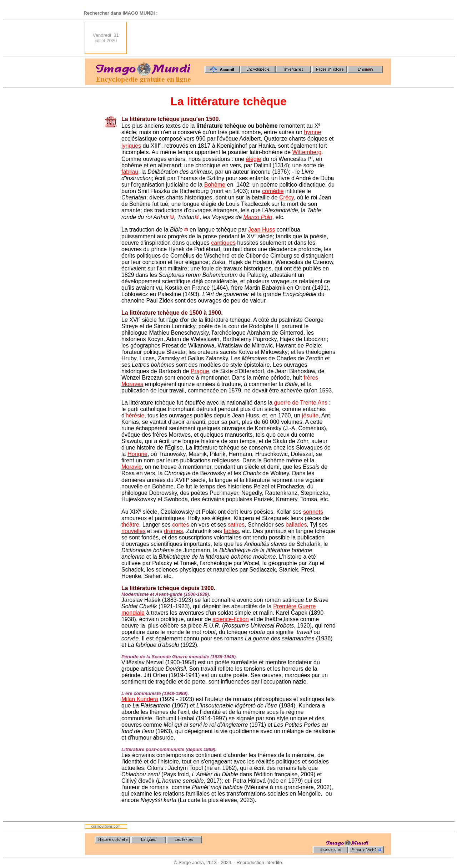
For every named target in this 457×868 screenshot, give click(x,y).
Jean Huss (262, 230)
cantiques (223, 243)
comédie (273, 191)
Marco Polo (258, 217)
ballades (296, 525)
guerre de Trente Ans (301, 403)
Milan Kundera (140, 699)
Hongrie (137, 454)
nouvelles (134, 531)
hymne (312, 132)
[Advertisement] (261, 38)
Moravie (132, 467)
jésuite (310, 415)
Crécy (287, 197)
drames (173, 531)
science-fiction (230, 619)
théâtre (130, 525)
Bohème (215, 185)
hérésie (135, 415)
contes (180, 525)
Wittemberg (307, 152)
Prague (200, 371)
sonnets (313, 512)
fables (231, 531)
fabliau (130, 172)
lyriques (131, 146)
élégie (254, 159)
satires (236, 525)
